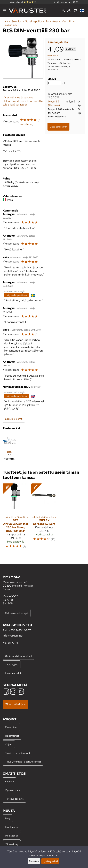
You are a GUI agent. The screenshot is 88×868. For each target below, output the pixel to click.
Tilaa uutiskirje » (15, 704)
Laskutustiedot (13, 673)
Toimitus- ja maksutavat (18, 753)
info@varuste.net (13, 636)
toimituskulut (53, 56)
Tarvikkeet (53, 21)
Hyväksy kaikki (50, 861)
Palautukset (11, 727)
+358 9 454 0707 (20, 630)
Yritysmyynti (12, 664)
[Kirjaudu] (69, 10)
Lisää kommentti (14, 419)
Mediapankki (12, 836)
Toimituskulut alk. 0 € (65, 2)
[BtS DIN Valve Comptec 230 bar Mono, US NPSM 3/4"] (16, 517)
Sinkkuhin (10, 25)
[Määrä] (54, 83)
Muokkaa (34, 861)
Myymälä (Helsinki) (54, 103)
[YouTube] (21, 692)
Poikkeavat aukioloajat (17, 613)
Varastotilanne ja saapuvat (19, 97)
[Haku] (63, 11)
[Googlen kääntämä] (14, 291)
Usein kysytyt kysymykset (18, 656)
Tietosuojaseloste (14, 799)
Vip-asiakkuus (12, 790)
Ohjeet (9, 744)
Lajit (7, 21)
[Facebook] (6, 692)
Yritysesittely (12, 844)
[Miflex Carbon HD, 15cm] (44, 517)
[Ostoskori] (75, 11)
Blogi (8, 818)
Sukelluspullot (35, 21)
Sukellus (18, 21)
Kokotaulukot (12, 827)
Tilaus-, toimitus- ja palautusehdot (23, 762)
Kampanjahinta (58, 42)
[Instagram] (13, 692)
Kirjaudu (9, 781)
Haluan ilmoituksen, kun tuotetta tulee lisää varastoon (23, 103)
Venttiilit (68, 21)
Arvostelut (23, 2)
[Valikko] (4, 11)
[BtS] (10, 448)
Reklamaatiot (12, 736)
